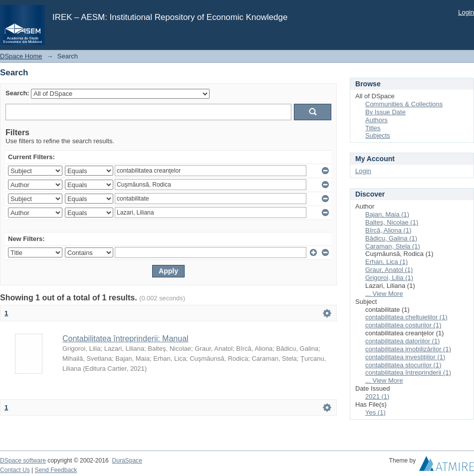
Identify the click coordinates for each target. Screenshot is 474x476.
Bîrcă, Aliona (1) (388, 230)
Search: (17, 93)
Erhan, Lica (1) (386, 262)
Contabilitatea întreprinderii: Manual (125, 339)
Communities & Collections (404, 104)
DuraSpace (127, 461)
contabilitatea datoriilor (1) (403, 341)
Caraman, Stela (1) (393, 246)
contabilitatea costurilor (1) (403, 325)
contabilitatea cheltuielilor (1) (406, 317)
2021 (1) (377, 396)
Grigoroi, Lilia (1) (389, 278)
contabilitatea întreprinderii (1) (408, 372)
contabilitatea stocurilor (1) (403, 365)
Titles (373, 128)
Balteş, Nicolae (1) (392, 222)
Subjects (378, 135)
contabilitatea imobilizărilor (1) (408, 349)
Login (466, 12)
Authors (376, 120)
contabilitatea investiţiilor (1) (405, 357)
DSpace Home (21, 56)
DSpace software (23, 461)
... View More (384, 294)
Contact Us (15, 470)
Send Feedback (56, 470)
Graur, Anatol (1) (389, 270)
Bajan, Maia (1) (387, 214)
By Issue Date (385, 112)
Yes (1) (375, 412)
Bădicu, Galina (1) (391, 238)
